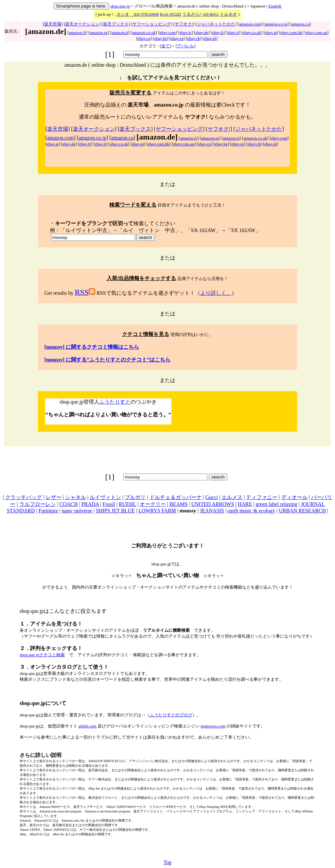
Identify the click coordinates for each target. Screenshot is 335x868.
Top (168, 862)
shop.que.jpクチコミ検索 (42, 655)
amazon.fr (77, 33)
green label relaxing (277, 504)
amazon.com (250, 24)
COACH (69, 504)
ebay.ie (185, 33)
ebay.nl (210, 38)
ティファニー (262, 497)
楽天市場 (53, 24)
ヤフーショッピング (152, 24)
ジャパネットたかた (216, 24)
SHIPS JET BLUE (115, 511)
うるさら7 (192, 14)
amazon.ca (300, 24)
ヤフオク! (184, 24)
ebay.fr (218, 33)
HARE (245, 504)
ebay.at (271, 33)
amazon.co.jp (276, 24)
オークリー (153, 504)
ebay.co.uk (252, 33)
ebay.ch (194, 38)
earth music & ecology (251, 511)
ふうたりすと (115, 402)
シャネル (76, 497)
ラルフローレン (38, 504)
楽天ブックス (116, 24)
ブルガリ (135, 497)
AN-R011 (211, 14)
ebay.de (202, 33)
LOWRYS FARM (157, 511)
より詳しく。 (216, 293)
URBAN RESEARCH (303, 511)
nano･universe (77, 511)
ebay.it (233, 33)
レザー (54, 497)
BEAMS (178, 504)
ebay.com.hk (291, 33)
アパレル (185, 46)
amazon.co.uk (144, 33)
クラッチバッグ (24, 497)
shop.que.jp (120, 6)
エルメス (232, 497)
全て (166, 46)
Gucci (212, 497)
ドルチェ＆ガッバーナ (176, 497)
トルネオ (228, 14)
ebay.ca (144, 38)
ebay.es (177, 38)
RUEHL (127, 504)
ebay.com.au (317, 33)
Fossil (109, 504)
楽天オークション (82, 24)
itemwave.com (213, 726)
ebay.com (168, 33)
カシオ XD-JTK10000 (138, 14)
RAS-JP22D (170, 14)
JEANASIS (212, 511)
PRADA (90, 504)
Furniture (48, 511)
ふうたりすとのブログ (171, 715)
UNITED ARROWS (212, 504)
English (275, 6)
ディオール (294, 497)
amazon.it (120, 33)
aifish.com (88, 726)
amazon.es (99, 33)
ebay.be (160, 38)
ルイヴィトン (105, 497)
